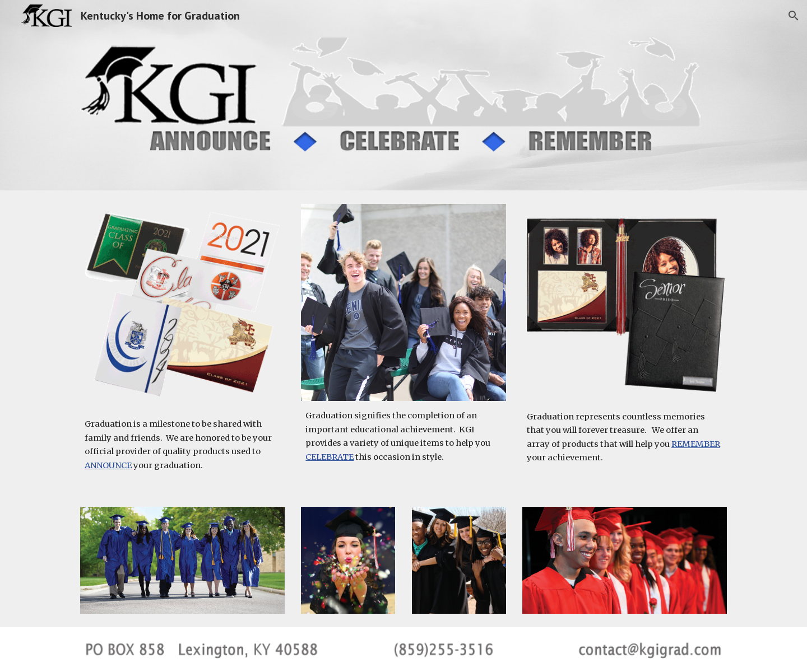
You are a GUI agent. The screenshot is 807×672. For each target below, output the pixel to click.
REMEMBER (696, 444)
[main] (182, 445)
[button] (794, 16)
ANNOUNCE (108, 465)
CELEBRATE (330, 457)
